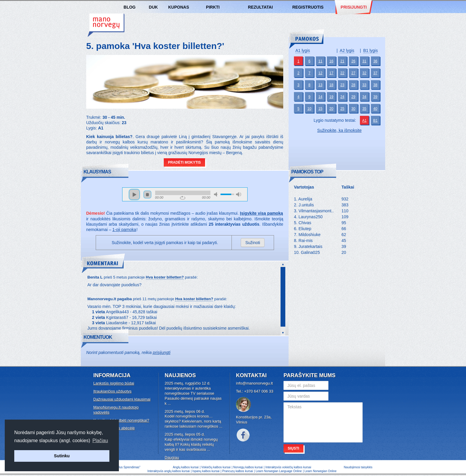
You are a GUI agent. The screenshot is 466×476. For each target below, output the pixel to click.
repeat (183, 198)
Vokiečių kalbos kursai (216, 467)
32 (364, 73)
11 (320, 61)
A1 (365, 121)
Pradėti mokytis (184, 162)
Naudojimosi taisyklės (358, 467)
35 (364, 109)
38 (375, 85)
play (134, 194)
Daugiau (172, 457)
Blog (130, 7)
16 (331, 61)
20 (331, 109)
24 (342, 97)
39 (375, 97)
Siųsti (293, 448)
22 (342, 73)
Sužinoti (253, 243)
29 (353, 97)
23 (342, 85)
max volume (239, 194)
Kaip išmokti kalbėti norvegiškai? (121, 420)
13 (320, 85)
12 (320, 73)
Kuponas (179, 7)
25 (342, 109)
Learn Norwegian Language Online (279, 471)
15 (320, 109)
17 (331, 73)
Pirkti (213, 7)
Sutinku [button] (62, 456)
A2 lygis (347, 50)
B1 (376, 121)
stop (147, 194)
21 (342, 61)
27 (353, 73)
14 (320, 97)
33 (364, 85)
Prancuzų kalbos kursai (238, 471)
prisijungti (162, 352)
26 (353, 61)
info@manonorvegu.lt (254, 383)
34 (364, 97)
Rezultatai (260, 7)
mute (217, 194)
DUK (153, 7)
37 (375, 73)
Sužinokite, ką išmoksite (339, 130)
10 (309, 109)
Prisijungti (354, 7)
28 (353, 85)
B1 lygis (370, 50)
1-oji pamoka (124, 230)
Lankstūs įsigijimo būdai (114, 383)
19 (331, 97)
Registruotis (308, 7)
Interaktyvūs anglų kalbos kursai (169, 471)
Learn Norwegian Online (321, 471)
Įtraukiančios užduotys (112, 391)
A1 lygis (303, 50)
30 (353, 109)
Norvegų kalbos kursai (106, 25)
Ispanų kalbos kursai (206, 471)
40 (375, 109)
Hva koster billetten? (165, 277)
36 (375, 61)
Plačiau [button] (100, 441)
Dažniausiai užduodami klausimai (122, 399)
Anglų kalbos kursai (186, 467)
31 (364, 61)
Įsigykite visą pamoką (261, 213)
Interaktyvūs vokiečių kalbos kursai (288, 467)
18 (331, 85)
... (169, 403)
